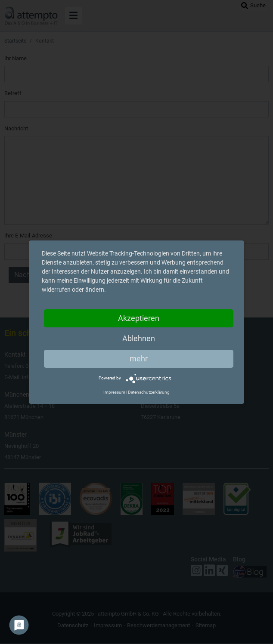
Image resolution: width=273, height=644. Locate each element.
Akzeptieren (139, 318)
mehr (139, 359)
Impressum (114, 392)
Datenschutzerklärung (149, 392)
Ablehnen (139, 338)
